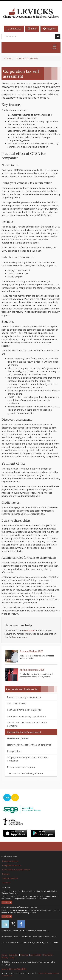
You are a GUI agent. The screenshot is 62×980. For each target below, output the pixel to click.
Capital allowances (16, 703)
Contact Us (14, 29)
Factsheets (8, 58)
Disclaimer (48, 955)
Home (4, 955)
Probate (6, 874)
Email (32, 29)
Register (49, 29)
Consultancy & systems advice (16, 870)
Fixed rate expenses (18, 738)
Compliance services (12, 865)
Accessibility (36, 955)
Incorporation (14, 751)
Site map (24, 955)
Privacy (5, 958)
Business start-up (10, 861)
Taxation (6, 882)
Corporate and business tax (27, 58)
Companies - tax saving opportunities (26, 716)
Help (12, 958)
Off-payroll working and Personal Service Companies (28, 759)
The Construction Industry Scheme (25, 773)
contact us (30, 630)
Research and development (21, 767)
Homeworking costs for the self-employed (29, 745)
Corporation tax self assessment (24, 732)
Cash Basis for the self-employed (24, 710)
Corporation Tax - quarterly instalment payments (27, 724)
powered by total (14, 969)
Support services (10, 878)
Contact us (14, 955)
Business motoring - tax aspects (24, 697)
